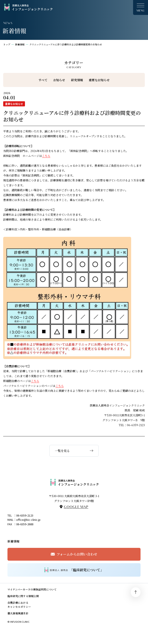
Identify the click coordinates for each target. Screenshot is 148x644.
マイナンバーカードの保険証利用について (32, 589)
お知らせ (59, 80)
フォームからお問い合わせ (77, 554)
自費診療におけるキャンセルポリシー (19, 605)
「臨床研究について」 (74, 570)
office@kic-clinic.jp (28, 520)
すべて (43, 80)
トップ (7, 44)
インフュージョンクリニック (28, 7)
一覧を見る (62, 451)
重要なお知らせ (99, 80)
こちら (46, 156)
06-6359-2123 (25, 515)
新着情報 (20, 44)
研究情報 (77, 80)
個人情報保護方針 (18, 613)
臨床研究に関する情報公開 (23, 596)
